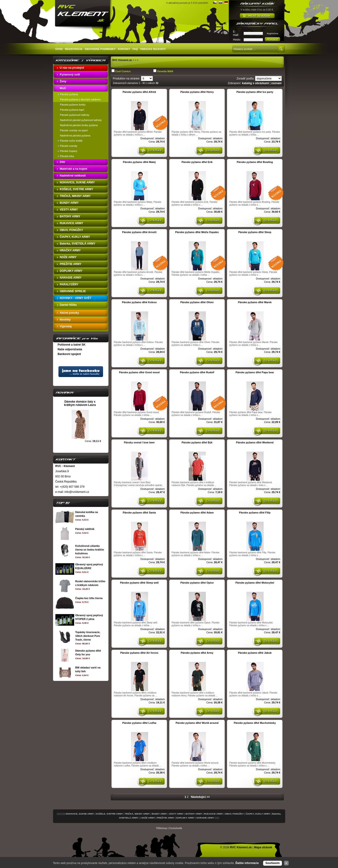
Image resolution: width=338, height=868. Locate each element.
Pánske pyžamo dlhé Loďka (139, 723)
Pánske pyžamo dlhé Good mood (139, 372)
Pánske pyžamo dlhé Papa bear (255, 372)
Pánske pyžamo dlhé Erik (197, 162)
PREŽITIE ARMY (166, 818)
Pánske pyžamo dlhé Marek (255, 302)
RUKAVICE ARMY (213, 814)
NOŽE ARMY (148, 818)
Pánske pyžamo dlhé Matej (139, 162)
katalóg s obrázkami (255, 83)
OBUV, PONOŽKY (234, 814)
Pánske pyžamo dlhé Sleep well (139, 583)
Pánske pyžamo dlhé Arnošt (139, 232)
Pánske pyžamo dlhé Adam (197, 513)
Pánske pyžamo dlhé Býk (197, 442)
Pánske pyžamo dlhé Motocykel (255, 583)
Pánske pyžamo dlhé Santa (139, 513)
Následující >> (200, 797)
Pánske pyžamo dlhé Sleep (255, 232)
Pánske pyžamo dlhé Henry (197, 92)
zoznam (276, 83)
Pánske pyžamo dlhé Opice (197, 583)
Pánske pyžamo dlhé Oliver (197, 302)
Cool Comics (123, 71)
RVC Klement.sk (122, 60)
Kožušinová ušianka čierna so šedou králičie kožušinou (89, 550)
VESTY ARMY (176, 814)
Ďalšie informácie (247, 863)
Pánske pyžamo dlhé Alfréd (139, 92)
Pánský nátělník (85, 529)
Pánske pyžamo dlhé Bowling (255, 162)
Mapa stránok (263, 847)
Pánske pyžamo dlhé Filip (255, 513)
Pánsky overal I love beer (139, 442)
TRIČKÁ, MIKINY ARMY (137, 814)
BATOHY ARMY (194, 814)
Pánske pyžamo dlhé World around (197, 723)
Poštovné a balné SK (72, 345)
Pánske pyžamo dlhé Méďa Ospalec (197, 232)
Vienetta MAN (165, 71)
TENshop (161, 828)
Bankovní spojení (69, 354)
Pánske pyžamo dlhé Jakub (255, 653)
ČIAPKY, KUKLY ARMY (258, 814)
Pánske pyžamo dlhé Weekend (255, 442)
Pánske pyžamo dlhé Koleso (139, 302)
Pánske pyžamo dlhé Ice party (255, 92)
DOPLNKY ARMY (185, 818)
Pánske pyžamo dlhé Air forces (139, 653)
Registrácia (273, 34)
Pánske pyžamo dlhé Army (197, 653)
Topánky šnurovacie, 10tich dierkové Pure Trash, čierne (88, 636)
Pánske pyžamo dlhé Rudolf (197, 372)
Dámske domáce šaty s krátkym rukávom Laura (80, 403)
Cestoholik (176, 828)
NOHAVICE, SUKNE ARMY (80, 814)
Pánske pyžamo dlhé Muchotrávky (255, 723)
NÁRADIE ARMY (205, 818)
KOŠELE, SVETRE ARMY (109, 814)
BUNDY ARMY (159, 814)
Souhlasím (273, 863)
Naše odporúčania (70, 349)
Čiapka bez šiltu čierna (89, 598)
